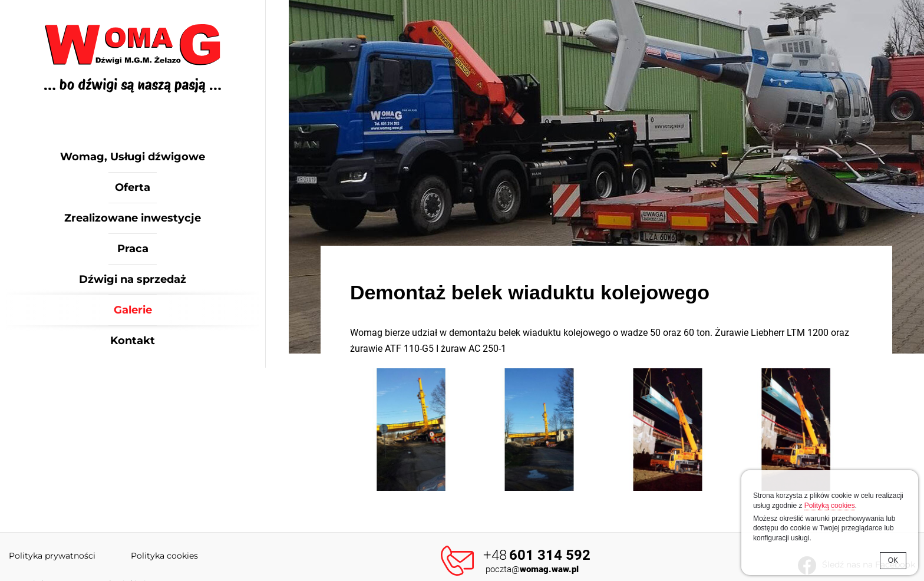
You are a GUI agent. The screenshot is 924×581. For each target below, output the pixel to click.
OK (893, 560)
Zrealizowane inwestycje (133, 218)
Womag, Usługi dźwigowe (133, 157)
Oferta (133, 187)
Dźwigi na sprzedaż (133, 279)
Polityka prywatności (52, 556)
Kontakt (133, 341)
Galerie (133, 310)
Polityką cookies (830, 506)
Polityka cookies (164, 556)
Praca (133, 249)
